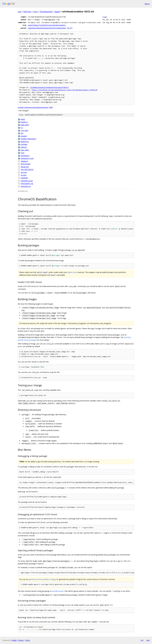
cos (20, 12)
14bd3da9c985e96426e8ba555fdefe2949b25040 (47, 28)
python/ (24, 147)
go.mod (24, 172)
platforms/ (25, 142)
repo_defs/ (25, 150)
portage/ (24, 144)
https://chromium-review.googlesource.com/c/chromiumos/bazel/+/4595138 (64, 90)
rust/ (23, 153)
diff (70, 28)
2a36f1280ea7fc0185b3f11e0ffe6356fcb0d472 (47, 25)
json (148, 640)
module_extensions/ (28, 139)
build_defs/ (25, 125)
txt (142, 640)
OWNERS (24, 178)
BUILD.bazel (26, 164)
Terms (27, 640)
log (105, 17)
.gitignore (24, 161)
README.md (26, 186)
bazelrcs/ (24, 122)
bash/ (23, 119)
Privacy (21, 640)
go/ (22, 133)
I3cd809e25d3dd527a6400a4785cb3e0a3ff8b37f (49, 88)
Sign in (147, 4)
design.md (25, 167)
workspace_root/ (27, 158)
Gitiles (14, 640)
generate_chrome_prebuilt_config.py (43, 579)
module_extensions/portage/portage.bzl (33, 107)
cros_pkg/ (24, 130)
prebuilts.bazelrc (58, 591)
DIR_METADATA (27, 169)
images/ (24, 136)
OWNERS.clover (27, 181)
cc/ (22, 128)
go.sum (24, 175)
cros (35, 12)
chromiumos (46, 12)
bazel (57, 12)
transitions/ (25, 156)
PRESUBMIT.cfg (27, 184)
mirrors (27, 12)
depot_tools (72, 272)
